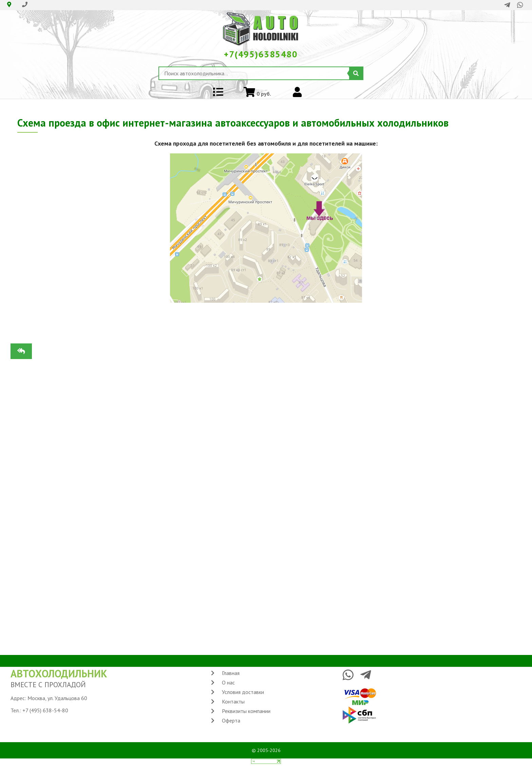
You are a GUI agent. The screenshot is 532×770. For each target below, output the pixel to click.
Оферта (231, 720)
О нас (228, 682)
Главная (231, 673)
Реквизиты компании (246, 711)
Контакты (233, 701)
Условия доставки (243, 692)
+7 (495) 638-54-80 (45, 710)
